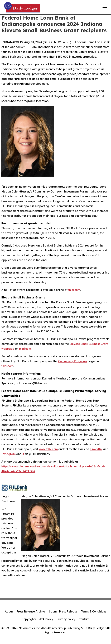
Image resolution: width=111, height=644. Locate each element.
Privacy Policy (66, 619)
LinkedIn (96, 449)
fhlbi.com (74, 290)
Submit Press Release (63, 611)
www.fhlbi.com (48, 449)
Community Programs (73, 361)
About (9, 611)
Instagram (8, 454)
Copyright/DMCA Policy (37, 619)
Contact (84, 619)
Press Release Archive (31, 611)
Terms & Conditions (94, 611)
